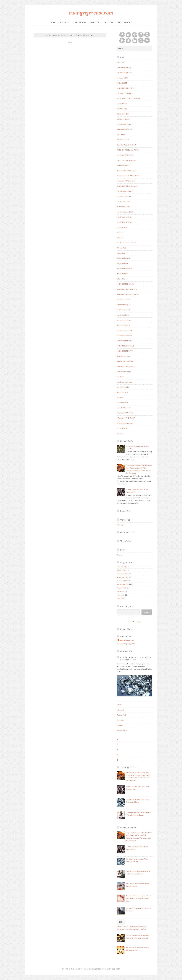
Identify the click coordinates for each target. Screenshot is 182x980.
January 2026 (122, 570)
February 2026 (122, 567)
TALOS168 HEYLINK (124, 222)
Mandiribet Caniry (123, 315)
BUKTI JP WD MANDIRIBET (127, 171)
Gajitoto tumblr (122, 403)
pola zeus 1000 (122, 78)
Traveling (109, 23)
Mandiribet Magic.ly (124, 305)
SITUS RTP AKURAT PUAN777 (128, 98)
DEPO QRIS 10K (123, 114)
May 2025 (120, 598)
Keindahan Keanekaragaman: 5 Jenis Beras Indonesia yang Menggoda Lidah (139, 898)
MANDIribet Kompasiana (126, 366)
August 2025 (122, 588)
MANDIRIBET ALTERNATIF (127, 289)
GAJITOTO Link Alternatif (126, 160)
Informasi (65, 23)
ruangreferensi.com (91, 13)
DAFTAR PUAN (122, 109)
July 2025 (120, 591)
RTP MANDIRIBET (124, 119)
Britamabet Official (124, 258)
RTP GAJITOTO (123, 140)
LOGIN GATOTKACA (125, 93)
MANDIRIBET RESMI (124, 129)
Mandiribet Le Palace (124, 320)
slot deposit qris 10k (124, 73)
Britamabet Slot (122, 274)
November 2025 (123, 577)
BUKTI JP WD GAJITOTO (126, 145)
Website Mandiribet (124, 207)
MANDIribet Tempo (124, 372)
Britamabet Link (122, 263)
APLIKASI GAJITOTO (125, 155)
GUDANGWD (122, 227)
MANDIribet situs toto (125, 341)
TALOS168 (121, 135)
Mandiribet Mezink (123, 310)
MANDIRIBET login (124, 68)
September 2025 (123, 584)
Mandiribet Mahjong (124, 217)
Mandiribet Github (123, 387)
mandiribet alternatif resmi (126, 243)
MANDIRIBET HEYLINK (125, 88)
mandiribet (121, 377)
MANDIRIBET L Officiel (125, 284)
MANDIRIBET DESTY (125, 351)
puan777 (120, 238)
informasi (120, 525)
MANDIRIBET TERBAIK (126, 346)
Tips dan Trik (80, 23)
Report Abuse (126, 629)
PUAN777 (120, 232)
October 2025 (122, 581)
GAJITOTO (121, 62)
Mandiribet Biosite (123, 325)
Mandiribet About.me (124, 330)
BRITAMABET (122, 248)
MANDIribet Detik (123, 356)
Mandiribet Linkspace (124, 336)
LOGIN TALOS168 (123, 202)
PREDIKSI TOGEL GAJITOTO (128, 150)
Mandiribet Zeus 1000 (125, 212)
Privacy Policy (125, 23)
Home (53, 23)
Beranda (120, 555)
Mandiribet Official (123, 299)
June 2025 (121, 595)
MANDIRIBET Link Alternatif (127, 186)
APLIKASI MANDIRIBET (126, 181)
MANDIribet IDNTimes (125, 361)
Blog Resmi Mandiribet (125, 423)
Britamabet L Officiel (124, 269)
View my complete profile (126, 644)
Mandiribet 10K (122, 392)
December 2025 (123, 574)
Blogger (139, 622)
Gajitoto (120, 397)
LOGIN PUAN (122, 104)
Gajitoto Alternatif (123, 408)
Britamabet (121, 253)
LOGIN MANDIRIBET (125, 124)
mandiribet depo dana (125, 382)
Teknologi (95, 23)
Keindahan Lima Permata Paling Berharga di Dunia (135, 658)
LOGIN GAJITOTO (124, 196)
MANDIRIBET (122, 83)
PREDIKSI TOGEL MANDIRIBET (129, 176)
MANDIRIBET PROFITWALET (128, 294)
